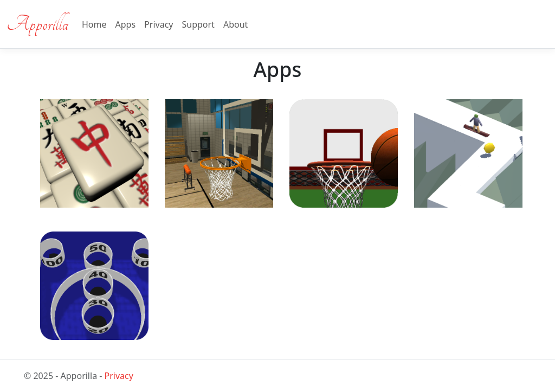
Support (198, 24)
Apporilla (38, 24)
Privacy (159, 24)
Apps (126, 24)
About (235, 24)
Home (94, 24)
